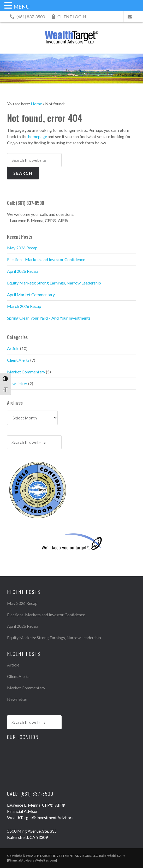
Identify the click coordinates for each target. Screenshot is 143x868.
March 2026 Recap (24, 306)
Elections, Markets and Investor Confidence (46, 259)
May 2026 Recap (22, 248)
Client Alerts (18, 360)
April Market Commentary (31, 294)
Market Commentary (26, 372)
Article (13, 348)
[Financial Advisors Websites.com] (32, 860)
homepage (38, 136)
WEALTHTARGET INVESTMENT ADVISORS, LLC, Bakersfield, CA (71, 37)
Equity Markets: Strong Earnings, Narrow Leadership (54, 283)
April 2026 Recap (23, 271)
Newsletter (17, 383)
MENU (22, 7)
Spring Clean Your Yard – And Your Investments (49, 318)
